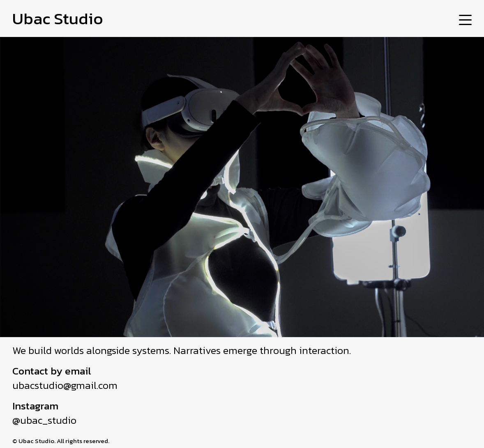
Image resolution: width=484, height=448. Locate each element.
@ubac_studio (44, 420)
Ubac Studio (58, 18)
